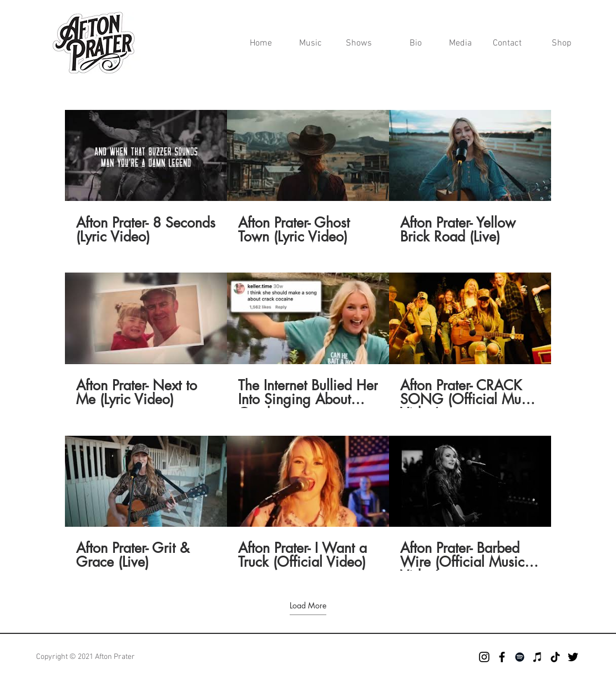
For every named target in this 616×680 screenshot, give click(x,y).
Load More (308, 606)
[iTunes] (537, 657)
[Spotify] (520, 657)
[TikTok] (555, 657)
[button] (455, 44)
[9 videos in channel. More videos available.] (308, 340)
